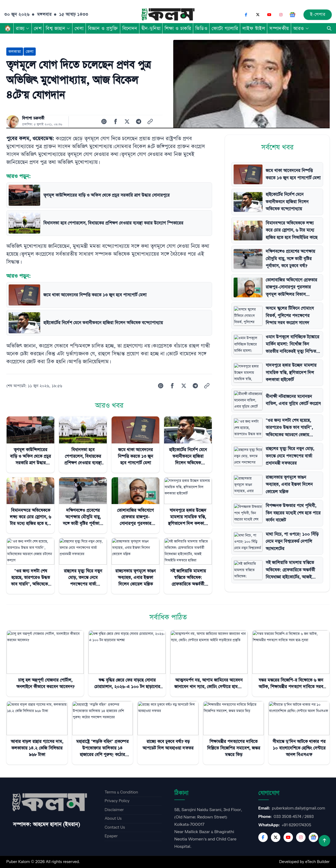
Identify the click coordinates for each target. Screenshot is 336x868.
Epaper (111, 836)
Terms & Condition (121, 792)
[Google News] (292, 15)
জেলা (30, 52)
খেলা (79, 28)
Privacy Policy (117, 801)
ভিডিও (201, 28)
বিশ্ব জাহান (58, 28)
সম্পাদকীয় (279, 28)
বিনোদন (130, 28)
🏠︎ (8, 28)
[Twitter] (276, 837)
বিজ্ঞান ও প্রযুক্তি (103, 28)
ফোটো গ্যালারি (225, 28)
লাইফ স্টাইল (254, 28)
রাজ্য (23, 28)
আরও (301, 28)
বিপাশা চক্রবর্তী (33, 118)
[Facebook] (246, 15)
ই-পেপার (318, 15)
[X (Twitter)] (258, 15)
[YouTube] (269, 15)
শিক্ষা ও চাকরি (178, 28)
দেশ (38, 28)
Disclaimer (114, 810)
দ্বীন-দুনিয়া (151, 28)
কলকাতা (15, 52)
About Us (113, 819)
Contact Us (115, 827)
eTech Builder (317, 862)
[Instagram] (281, 15)
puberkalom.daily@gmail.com (299, 808)
